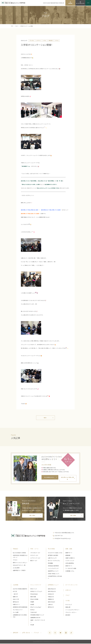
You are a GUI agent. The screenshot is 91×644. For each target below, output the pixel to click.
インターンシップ (70, 561)
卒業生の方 (51, 597)
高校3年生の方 (52, 592)
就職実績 (68, 556)
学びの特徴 (51, 549)
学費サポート (16, 605)
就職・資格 (69, 549)
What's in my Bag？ (36, 608)
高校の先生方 (52, 602)
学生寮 (32, 625)
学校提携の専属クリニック (37, 615)
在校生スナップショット (36, 592)
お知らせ (68, 591)
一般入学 (15, 594)
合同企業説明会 (70, 564)
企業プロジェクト (52, 558)
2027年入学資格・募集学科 (20, 589)
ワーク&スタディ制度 (71, 569)
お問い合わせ (26, 633)
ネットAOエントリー (18, 610)
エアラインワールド (35, 558)
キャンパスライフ (36, 585)
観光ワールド (34, 561)
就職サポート (69, 553)
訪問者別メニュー (53, 585)
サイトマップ (69, 605)
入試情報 (16, 585)
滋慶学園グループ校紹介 (19, 571)
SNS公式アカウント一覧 (19, 566)
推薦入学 (15, 597)
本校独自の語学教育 (53, 566)
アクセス (15, 560)
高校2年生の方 (52, 589)
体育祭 (32, 605)
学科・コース (34, 549)
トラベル (57, 41)
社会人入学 (16, 600)
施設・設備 (33, 597)
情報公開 (68, 608)
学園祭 (32, 602)
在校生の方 (51, 594)
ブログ (16, 26)
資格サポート (69, 566)
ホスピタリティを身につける (55, 553)
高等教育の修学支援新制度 (20, 608)
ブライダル (32, 41)
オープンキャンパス (71, 585)
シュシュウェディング (53, 569)
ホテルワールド (34, 556)
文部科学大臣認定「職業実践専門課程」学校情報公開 (53, 3)
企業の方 (50, 605)
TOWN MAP (34, 613)
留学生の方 (16, 602)
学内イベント (34, 589)
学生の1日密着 (34, 600)
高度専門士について (53, 571)
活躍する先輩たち (70, 558)
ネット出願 (16, 613)
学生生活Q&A (34, 594)
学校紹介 (16, 549)
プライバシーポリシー (71, 613)
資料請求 (68, 615)
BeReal (32, 610)
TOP (12, 26)
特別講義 (50, 564)
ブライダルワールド (35, 553)
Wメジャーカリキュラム (54, 561)
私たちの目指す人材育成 (19, 553)
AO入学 (15, 592)
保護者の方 (51, 600)
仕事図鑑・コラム (70, 571)
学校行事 (51, 41)
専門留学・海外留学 (53, 556)
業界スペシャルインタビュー (20, 563)
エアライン (39, 41)
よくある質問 (16, 568)
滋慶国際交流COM (35, 618)
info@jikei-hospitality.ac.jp (63, 539)
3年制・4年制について (54, 574)
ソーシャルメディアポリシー (72, 610)
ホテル (45, 41)
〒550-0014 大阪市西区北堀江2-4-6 (64, 533)
